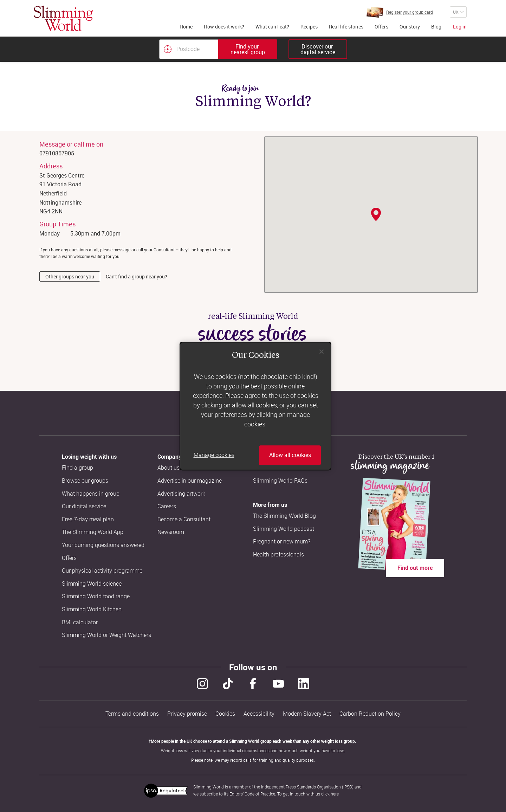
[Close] (322, 352)
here (335, 794)
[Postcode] (189, 49)
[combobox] (218, 49)
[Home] (63, 18)
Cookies (225, 714)
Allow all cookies (290, 455)
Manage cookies (214, 455)
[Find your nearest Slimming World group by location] (168, 49)
